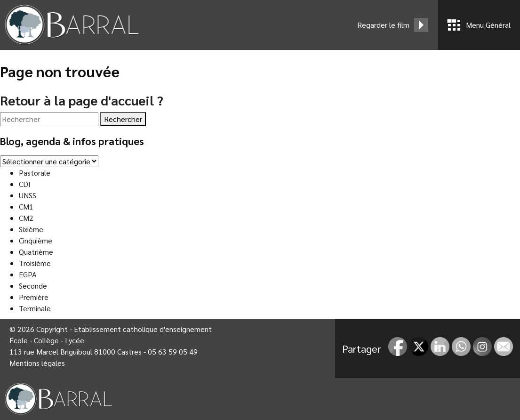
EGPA (28, 274)
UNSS (28, 195)
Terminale (35, 308)
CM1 (26, 206)
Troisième (35, 263)
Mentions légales (37, 363)
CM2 (26, 218)
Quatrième (36, 252)
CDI (25, 184)
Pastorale (35, 173)
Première (34, 297)
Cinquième (36, 240)
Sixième (31, 229)
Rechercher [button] (123, 119)
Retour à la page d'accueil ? (82, 100)
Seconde (33, 286)
